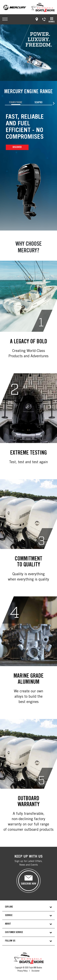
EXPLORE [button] (9, 907)
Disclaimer (36, 971)
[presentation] (54, 103)
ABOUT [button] (8, 924)
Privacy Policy (22, 971)
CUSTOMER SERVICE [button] (14, 932)
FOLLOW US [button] (10, 941)
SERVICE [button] (9, 915)
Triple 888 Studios (35, 968)
